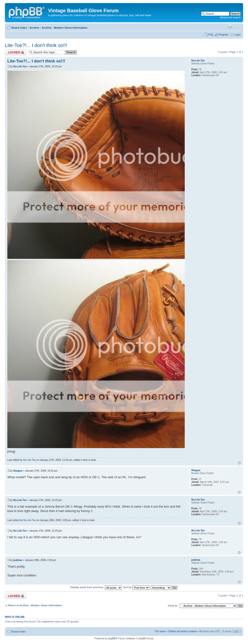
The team (160, 631)
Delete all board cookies (182, 631)
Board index (19, 28)
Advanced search (230, 17)
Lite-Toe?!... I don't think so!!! (36, 45)
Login (237, 35)
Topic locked (16, 52)
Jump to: (173, 606)
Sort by (136, 587)
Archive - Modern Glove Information (65, 28)
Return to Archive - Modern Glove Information (35, 605)
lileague (18, 471)
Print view (230, 27)
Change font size (237, 27)
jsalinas (18, 560)
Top (239, 463)
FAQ (211, 35)
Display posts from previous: (96, 587)
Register (224, 35)
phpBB (112, 638)
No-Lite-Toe (20, 66)
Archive (34, 28)
